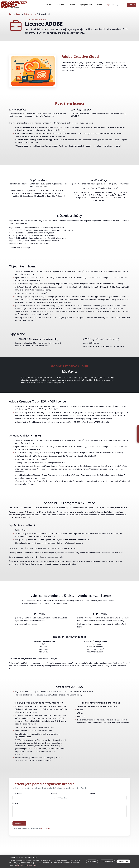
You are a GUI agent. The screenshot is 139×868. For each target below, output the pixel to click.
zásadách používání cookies (26, 865)
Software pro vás (30, 14)
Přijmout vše (123, 861)
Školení (49, 5)
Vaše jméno (17, 794)
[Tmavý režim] (118, 5)
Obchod (72, 5)
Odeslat (19, 823)
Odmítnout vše (107, 861)
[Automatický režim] (108, 5)
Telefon (54, 794)
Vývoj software (86, 5)
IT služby (60, 5)
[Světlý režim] (113, 5)
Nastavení (92, 861)
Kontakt (132, 5)
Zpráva (15, 803)
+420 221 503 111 (47, 828)
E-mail (92, 794)
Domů (11, 14)
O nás (100, 5)
